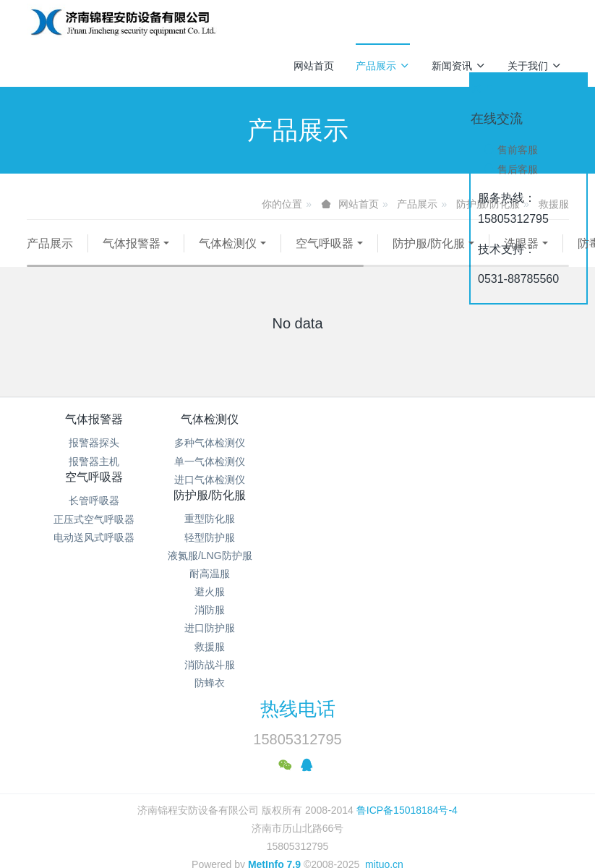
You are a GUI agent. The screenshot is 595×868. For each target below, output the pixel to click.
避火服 (501, 534)
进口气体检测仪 (230, 498)
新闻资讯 (459, 66)
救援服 (501, 589)
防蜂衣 (501, 625)
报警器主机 (94, 480)
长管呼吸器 (365, 461)
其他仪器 (325, 261)
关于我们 (535, 66)
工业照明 (249, 261)
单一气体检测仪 (230, 480)
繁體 (298, 833)
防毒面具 (65, 261)
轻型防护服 (501, 480)
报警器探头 (94, 461)
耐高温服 (501, 516)
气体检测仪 (228, 243)
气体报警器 (132, 243)
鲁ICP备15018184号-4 (407, 752)
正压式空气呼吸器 (365, 480)
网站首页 (314, 66)
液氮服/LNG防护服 (501, 498)
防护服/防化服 (429, 243)
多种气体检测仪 (230, 461)
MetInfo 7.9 (274, 807)
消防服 (501, 552)
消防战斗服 (501, 607)
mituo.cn (384, 807)
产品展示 (383, 66)
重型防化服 (501, 461)
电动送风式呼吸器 (365, 498)
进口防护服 (501, 571)
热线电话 (298, 651)
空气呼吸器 (325, 243)
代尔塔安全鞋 (161, 261)
